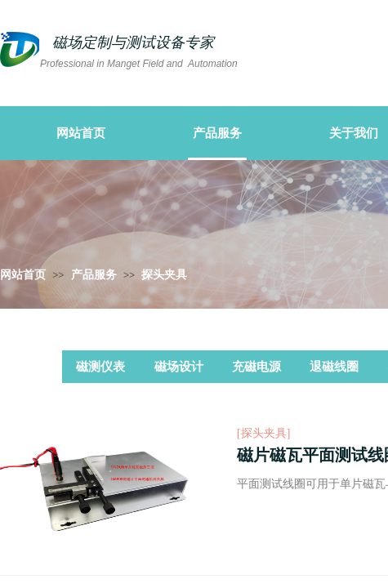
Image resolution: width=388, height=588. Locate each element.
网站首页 (23, 275)
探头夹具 (164, 275)
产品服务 (94, 275)
